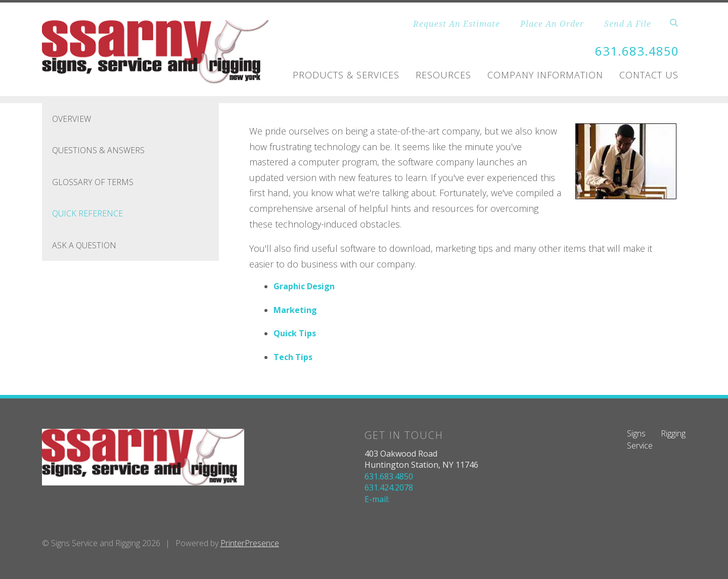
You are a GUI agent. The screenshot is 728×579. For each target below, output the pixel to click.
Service (640, 446)
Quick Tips (295, 333)
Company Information (545, 75)
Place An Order (552, 24)
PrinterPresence (250, 543)
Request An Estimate (457, 24)
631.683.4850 (637, 51)
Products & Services (346, 75)
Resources (443, 75)
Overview (72, 119)
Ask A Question (84, 245)
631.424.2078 (389, 487)
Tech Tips (293, 357)
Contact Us (649, 75)
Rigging (673, 433)
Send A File (628, 24)
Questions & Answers (98, 150)
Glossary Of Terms (93, 182)
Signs (636, 433)
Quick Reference (87, 213)
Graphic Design (304, 286)
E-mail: (377, 499)
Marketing (295, 310)
